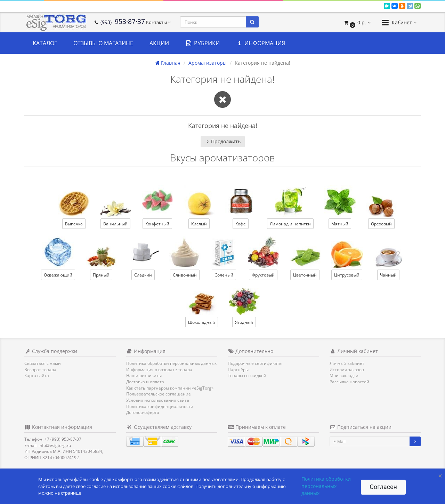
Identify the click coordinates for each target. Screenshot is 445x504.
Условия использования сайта (158, 400)
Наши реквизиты (144, 375)
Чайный (388, 275)
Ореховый (381, 224)
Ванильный (115, 224)
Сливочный (185, 275)
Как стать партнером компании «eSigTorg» (170, 388)
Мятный (340, 224)
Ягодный (244, 322)
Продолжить (223, 141)
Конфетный (157, 224)
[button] (357, 22)
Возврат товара (40, 370)
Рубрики (203, 43)
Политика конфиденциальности (160, 406)
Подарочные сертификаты (255, 363)
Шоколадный (202, 322)
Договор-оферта (143, 412)
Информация (261, 43)
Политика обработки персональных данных (171, 363)
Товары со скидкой (247, 375)
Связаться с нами (43, 363)
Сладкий (143, 275)
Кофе (241, 224)
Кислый (199, 224)
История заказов (347, 370)
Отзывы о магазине (103, 43)
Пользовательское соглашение (159, 394)
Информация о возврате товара (159, 370)
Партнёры (238, 370)
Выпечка (74, 224)
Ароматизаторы (208, 63)
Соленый (224, 275)
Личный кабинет (347, 363)
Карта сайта (37, 375)
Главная (168, 63)
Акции (159, 43)
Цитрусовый (347, 275)
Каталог (45, 43)
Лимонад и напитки (290, 224)
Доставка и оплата (145, 382)
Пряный (101, 275)
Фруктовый (263, 275)
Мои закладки (344, 375)
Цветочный (305, 275)
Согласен (383, 487)
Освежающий (58, 275)
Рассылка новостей (349, 382)
